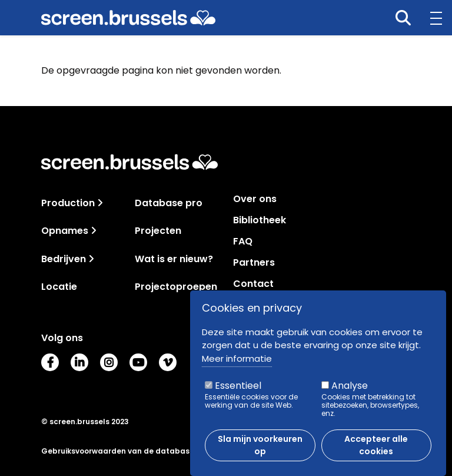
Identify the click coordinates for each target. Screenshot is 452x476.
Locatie (59, 287)
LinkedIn (79, 362)
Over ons (255, 199)
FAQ (243, 242)
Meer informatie (237, 360)
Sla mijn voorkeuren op (260, 447)
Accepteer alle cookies (376, 447)
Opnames (65, 231)
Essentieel (238, 387)
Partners (254, 263)
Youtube (138, 362)
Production (68, 203)
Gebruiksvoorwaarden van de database (118, 451)
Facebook (50, 362)
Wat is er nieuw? (174, 259)
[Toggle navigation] (100, 203)
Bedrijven (64, 259)
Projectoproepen (176, 287)
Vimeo (168, 362)
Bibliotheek (260, 220)
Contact (253, 284)
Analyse (350, 387)
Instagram (109, 362)
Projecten (158, 231)
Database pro (169, 203)
